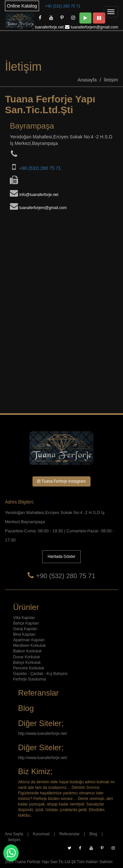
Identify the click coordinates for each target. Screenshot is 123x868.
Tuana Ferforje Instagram (61, 481)
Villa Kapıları (24, 618)
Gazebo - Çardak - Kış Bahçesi (40, 674)
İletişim (111, 80)
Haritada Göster (61, 557)
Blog (93, 834)
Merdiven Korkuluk (29, 646)
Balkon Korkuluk (27, 651)
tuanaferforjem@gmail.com (94, 27)
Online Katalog (22, 6)
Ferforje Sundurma (30, 679)
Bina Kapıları (24, 634)
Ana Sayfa (14, 834)
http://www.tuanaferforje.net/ (42, 734)
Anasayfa (87, 80)
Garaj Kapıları (25, 629)
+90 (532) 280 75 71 (63, 6)
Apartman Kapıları (29, 640)
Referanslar (70, 834)
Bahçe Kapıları (26, 623)
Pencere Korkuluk (29, 668)
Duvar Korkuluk (27, 657)
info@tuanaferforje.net (44, 27)
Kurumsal (41, 834)
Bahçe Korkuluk (27, 663)
